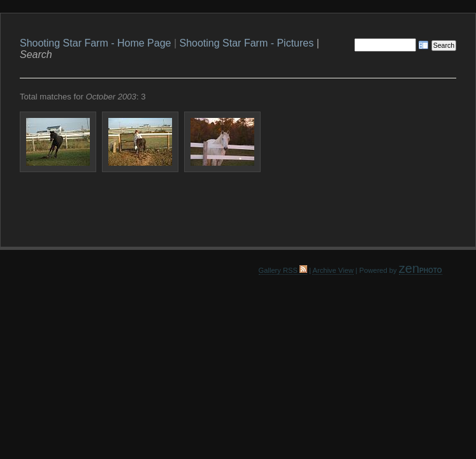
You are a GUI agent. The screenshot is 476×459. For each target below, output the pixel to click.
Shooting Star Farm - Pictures (246, 43)
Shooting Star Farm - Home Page (95, 43)
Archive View (333, 270)
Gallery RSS (283, 270)
